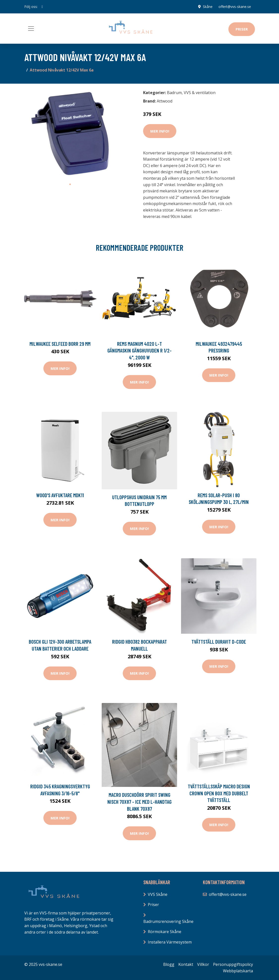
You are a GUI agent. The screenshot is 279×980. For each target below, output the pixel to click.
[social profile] (42, 7)
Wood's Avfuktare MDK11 (60, 495)
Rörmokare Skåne (165, 932)
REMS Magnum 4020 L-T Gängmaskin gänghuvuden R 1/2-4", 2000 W (139, 350)
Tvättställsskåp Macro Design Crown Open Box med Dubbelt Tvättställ (219, 793)
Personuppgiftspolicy (233, 964)
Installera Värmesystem (170, 942)
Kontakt (186, 964)
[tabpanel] (70, 134)
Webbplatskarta (238, 971)
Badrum (174, 93)
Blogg (169, 964)
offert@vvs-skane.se (235, 7)
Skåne (208, 7)
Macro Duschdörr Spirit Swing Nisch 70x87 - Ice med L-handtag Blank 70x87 (139, 802)
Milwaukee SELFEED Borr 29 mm (60, 344)
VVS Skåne (158, 894)
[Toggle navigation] (31, 29)
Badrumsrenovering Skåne (168, 921)
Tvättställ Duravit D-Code (219, 642)
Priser (242, 29)
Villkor (203, 964)
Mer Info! (160, 131)
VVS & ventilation (200, 93)
